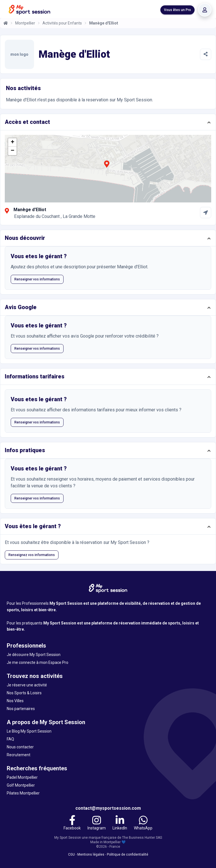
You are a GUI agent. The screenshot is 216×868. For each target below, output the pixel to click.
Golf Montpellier (21, 785)
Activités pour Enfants (62, 23)
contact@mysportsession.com (108, 808)
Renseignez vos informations (32, 555)
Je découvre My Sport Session (34, 655)
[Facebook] (72, 824)
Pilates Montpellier (23, 793)
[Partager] (206, 54)
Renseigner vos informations (37, 279)
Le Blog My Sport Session (29, 731)
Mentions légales (91, 854)
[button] (107, 167)
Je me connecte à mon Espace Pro (38, 662)
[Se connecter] (205, 10)
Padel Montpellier (22, 777)
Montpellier (25, 23)
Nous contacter (20, 747)
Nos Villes (15, 701)
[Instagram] (97, 824)
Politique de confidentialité (128, 854)
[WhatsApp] (143, 824)
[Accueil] (6, 23)
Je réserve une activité (27, 685)
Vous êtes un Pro (177, 10)
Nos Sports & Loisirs (24, 693)
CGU (71, 854)
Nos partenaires (21, 709)
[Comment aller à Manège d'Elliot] (206, 213)
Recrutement (19, 755)
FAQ (10, 739)
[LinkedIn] (120, 824)
